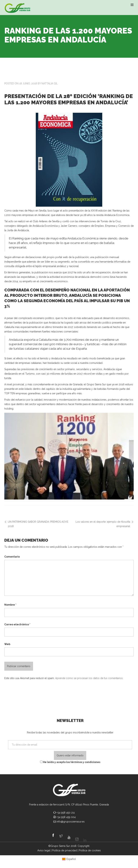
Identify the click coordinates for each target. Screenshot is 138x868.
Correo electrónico (17, 624)
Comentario (12, 557)
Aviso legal (44, 850)
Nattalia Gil (50, 84)
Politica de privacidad (65, 850)
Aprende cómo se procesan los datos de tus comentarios (89, 678)
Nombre (10, 605)
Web (7, 644)
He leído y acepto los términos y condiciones (70, 762)
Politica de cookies (90, 850)
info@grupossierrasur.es (71, 822)
